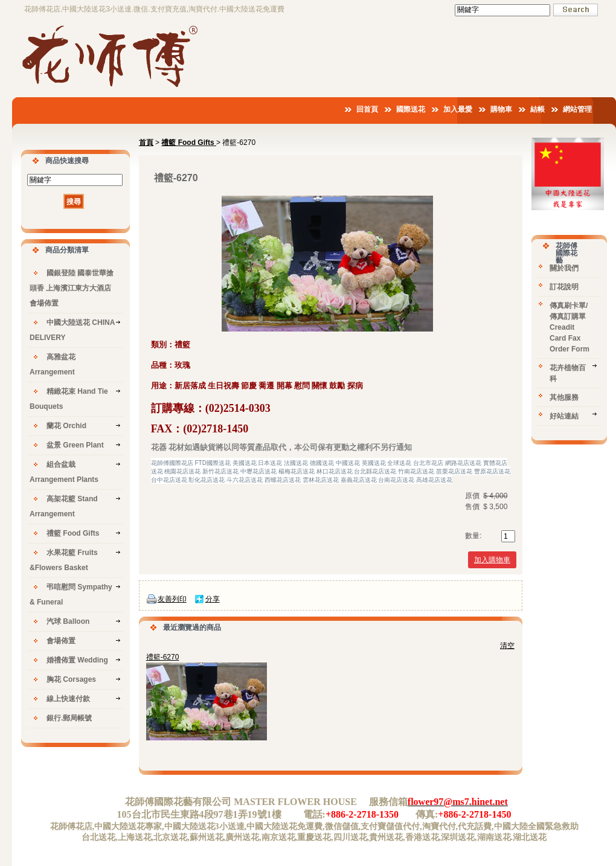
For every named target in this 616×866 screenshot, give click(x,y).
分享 (213, 599)
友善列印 (172, 599)
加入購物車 (492, 560)
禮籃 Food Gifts (189, 143)
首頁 (146, 143)
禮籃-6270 (163, 657)
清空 (507, 646)
